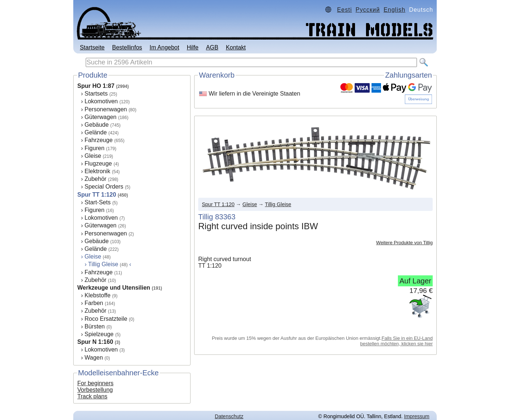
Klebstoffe (98, 295)
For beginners (95, 383)
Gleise (93, 156)
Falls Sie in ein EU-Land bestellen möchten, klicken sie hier (396, 341)
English (394, 10)
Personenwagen (106, 109)
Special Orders (104, 187)
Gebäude (97, 125)
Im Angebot (164, 47)
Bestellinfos (127, 47)
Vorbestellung (95, 390)
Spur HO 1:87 (96, 86)
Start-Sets (98, 202)
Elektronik (97, 171)
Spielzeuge (99, 334)
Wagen (94, 358)
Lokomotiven (101, 101)
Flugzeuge (98, 163)
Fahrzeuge (99, 140)
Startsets (96, 94)
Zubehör (96, 179)
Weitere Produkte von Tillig (404, 243)
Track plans (92, 396)
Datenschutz (229, 416)
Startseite (92, 47)
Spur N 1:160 (95, 342)
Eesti (345, 10)
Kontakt (236, 47)
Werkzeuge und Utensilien (114, 288)
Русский (368, 10)
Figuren (95, 148)
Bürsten (95, 326)
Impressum (417, 416)
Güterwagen (101, 117)
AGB (212, 47)
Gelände (96, 132)
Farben (94, 303)
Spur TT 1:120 (97, 195)
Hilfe (193, 47)
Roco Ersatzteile (106, 319)
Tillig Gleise (278, 204)
